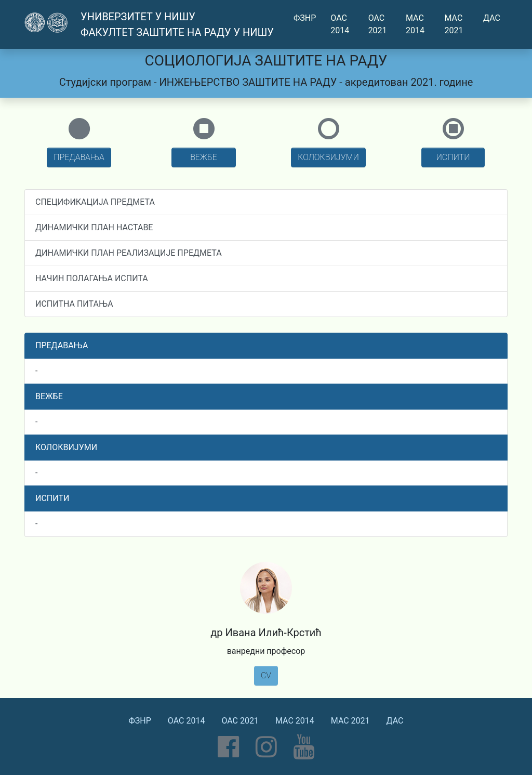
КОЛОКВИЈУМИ (328, 157)
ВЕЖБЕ (204, 157)
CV (266, 675)
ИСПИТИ (453, 157)
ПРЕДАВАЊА (79, 157)
